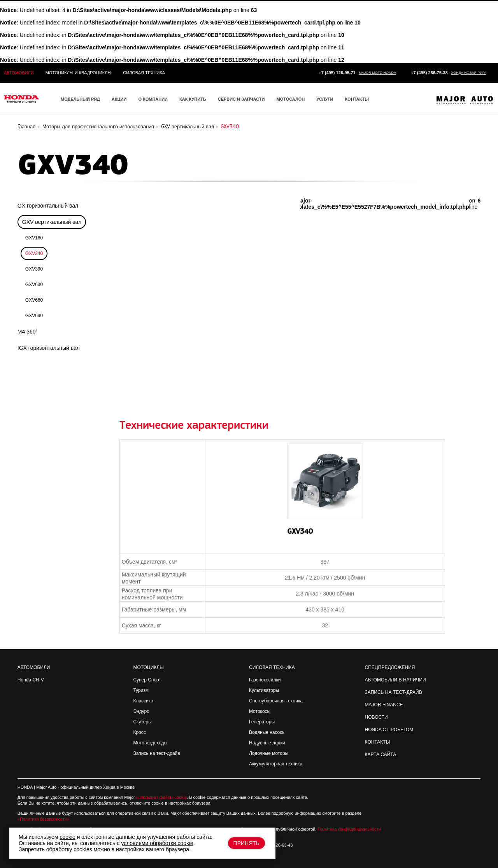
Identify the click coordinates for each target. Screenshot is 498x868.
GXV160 (34, 238)
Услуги (325, 99)
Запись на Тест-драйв (394, 692)
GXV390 (34, 269)
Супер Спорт (147, 680)
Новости (376, 717)
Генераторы (262, 722)
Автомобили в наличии (395, 680)
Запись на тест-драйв (156, 753)
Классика (143, 701)
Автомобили (19, 73)
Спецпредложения (390, 667)
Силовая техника (144, 73)
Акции (119, 99)
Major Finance (384, 705)
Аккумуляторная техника (276, 764)
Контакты (357, 99)
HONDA (25, 787)
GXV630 (34, 285)
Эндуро (141, 711)
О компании (153, 99)
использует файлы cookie (161, 797)
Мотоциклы (148, 667)
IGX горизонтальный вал (49, 348)
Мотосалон (290, 99)
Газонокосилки (265, 680)
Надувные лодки (267, 743)
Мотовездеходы (150, 743)
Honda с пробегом (389, 730)
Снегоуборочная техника (276, 701)
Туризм (141, 690)
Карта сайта (381, 754)
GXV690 (34, 316)
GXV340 (34, 253)
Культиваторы (264, 690)
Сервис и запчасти (241, 99)
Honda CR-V (31, 680)
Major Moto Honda (377, 73)
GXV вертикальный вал (52, 222)
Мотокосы (260, 711)
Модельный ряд (80, 99)
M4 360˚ (27, 332)
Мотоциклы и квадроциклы (79, 73)
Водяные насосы (267, 732)
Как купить (193, 99)
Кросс (139, 732)
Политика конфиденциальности (349, 829)
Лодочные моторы (269, 753)
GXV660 (34, 300)
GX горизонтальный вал (48, 206)
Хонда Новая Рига (469, 73)
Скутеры (142, 722)
